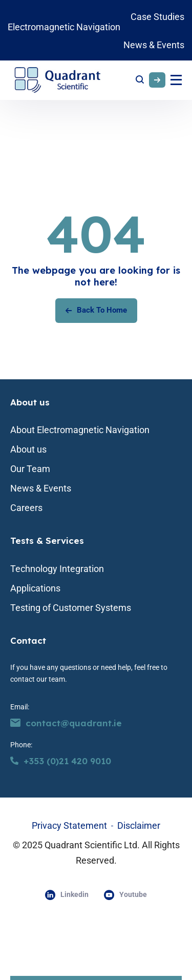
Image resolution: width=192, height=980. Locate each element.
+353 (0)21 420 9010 (61, 761)
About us (30, 402)
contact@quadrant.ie (66, 723)
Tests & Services (47, 540)
